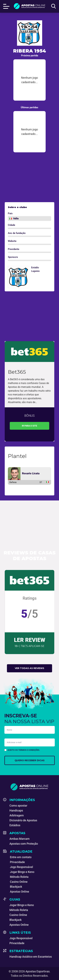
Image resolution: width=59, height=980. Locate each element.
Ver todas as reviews (29, 668)
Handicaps (16, 810)
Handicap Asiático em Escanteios (31, 957)
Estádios (15, 825)
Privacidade (17, 862)
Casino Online (19, 882)
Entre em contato (21, 857)
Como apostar (18, 806)
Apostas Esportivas (38, 971)
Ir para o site (29, 426)
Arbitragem (17, 815)
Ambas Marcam (20, 839)
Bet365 (17, 372)
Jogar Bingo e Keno (22, 872)
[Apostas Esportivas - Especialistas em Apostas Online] (29, 787)
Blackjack (16, 887)
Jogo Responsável (21, 867)
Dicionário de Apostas (23, 820)
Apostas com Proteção (24, 844)
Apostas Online (20, 892)
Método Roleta (19, 877)
